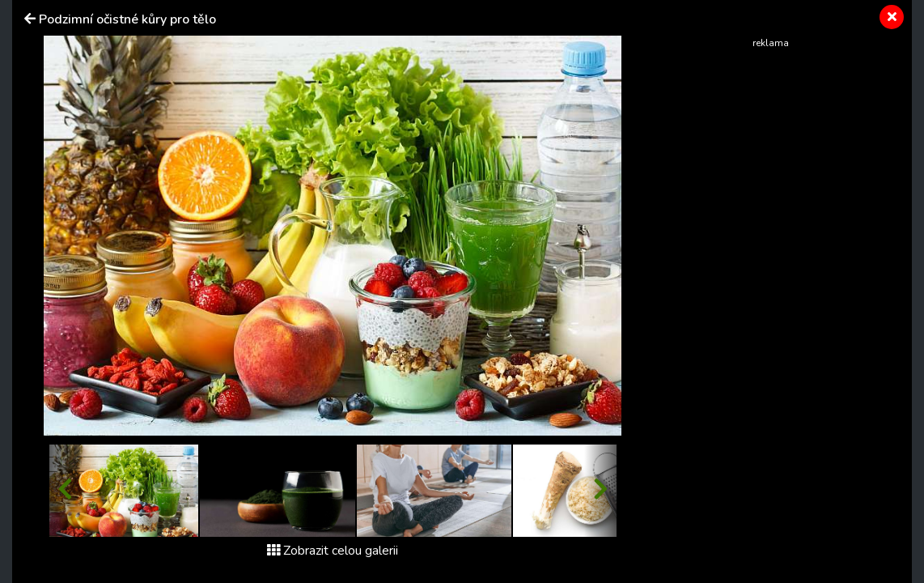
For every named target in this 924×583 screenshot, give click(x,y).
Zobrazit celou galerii (333, 551)
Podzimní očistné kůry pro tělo (127, 19)
